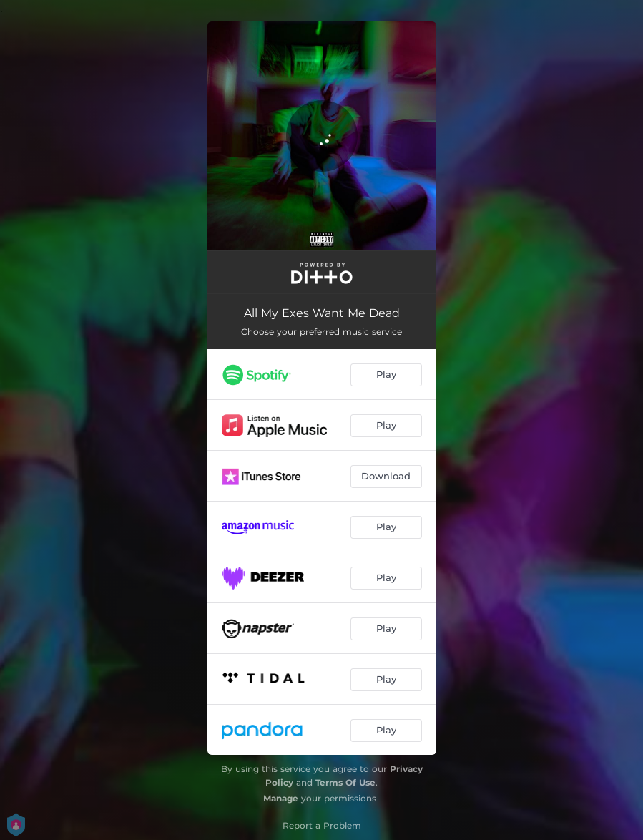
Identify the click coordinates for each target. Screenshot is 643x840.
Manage (281, 798)
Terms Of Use (345, 782)
